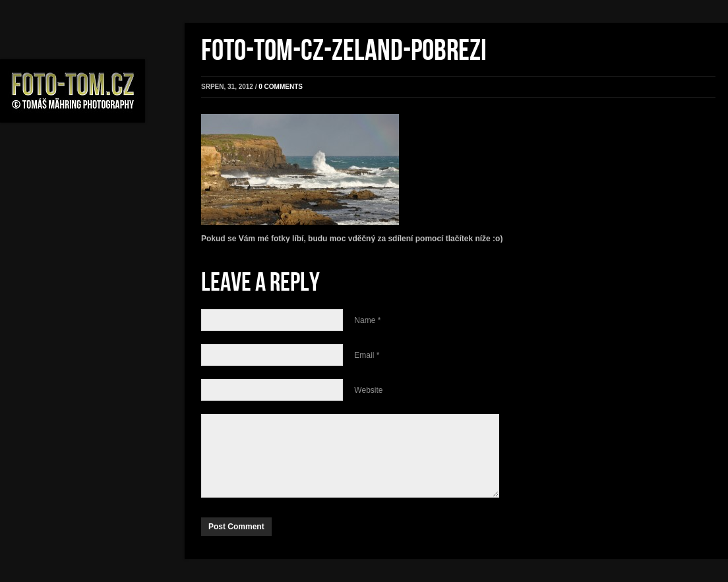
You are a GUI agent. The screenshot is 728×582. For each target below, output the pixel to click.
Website (368, 390)
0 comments (281, 87)
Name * (367, 320)
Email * (367, 355)
